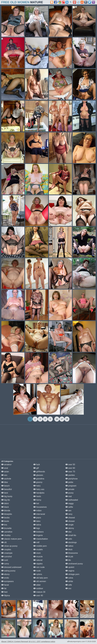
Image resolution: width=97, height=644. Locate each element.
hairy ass (39, 489)
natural (38, 560)
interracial (39, 514)
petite (69, 482)
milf (36, 542)
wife (69, 585)
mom (37, 553)
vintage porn (72, 574)
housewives (40, 507)
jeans (37, 518)
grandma (39, 479)
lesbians (38, 532)
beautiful (7, 489)
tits (68, 560)
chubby (6, 535)
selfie (69, 507)
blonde (6, 511)
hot (36, 503)
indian (37, 511)
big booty (7, 496)
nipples (38, 564)
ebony (5, 574)
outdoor (38, 588)
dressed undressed (11, 567)
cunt (5, 560)
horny (37, 500)
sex (68, 511)
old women (40, 581)
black (5, 507)
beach (5, 486)
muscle (38, 557)
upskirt (70, 567)
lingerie (38, 535)
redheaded (72, 500)
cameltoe (7, 532)
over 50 (70, 465)
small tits (71, 535)
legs (37, 528)
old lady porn (41, 578)
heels (37, 496)
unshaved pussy (74, 564)
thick (69, 549)
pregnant (71, 486)
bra (4, 525)
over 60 (70, 468)
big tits (6, 500)
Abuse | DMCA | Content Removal (15, 641)
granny (38, 482)
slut (68, 532)
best (5, 493)
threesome (72, 553)
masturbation (41, 539)
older (37, 585)
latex (37, 521)
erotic (5, 578)
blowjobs (7, 514)
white (69, 581)
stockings (71, 542)
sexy (69, 514)
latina (37, 525)
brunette (6, 528)
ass (4, 475)
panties (70, 475)
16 (57, 419)
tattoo (69, 546)
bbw (5, 482)
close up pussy (9, 546)
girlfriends (39, 472)
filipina (6, 596)
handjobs (39, 493)
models (38, 549)
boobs (5, 518)
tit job (69, 557)
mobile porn (40, 546)
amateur (6, 465)
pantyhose (71, 479)
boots (5, 521)
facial (5, 585)
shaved (70, 518)
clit (4, 542)
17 (62, 419)
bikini (5, 503)
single (69, 525)
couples (6, 549)
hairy (37, 486)
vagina (70, 571)
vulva (69, 578)
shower (70, 521)
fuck (37, 465)
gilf (36, 468)
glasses (38, 475)
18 (67, 419)
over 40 (38, 596)
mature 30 (39, 592)
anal (5, 468)
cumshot (7, 557)
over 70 (70, 472)
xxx (68, 588)
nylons (38, 574)
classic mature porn (11, 539)
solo (69, 539)
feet (4, 592)
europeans (7, 581)
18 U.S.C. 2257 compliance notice (42, 641)
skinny (70, 528)
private (70, 489)
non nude (39, 567)
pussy (69, 493)
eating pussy (8, 571)
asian (5, 472)
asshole (6, 479)
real (69, 496)
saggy (70, 503)
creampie (7, 553)
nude (37, 571)
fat (4, 588)
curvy (5, 564)
